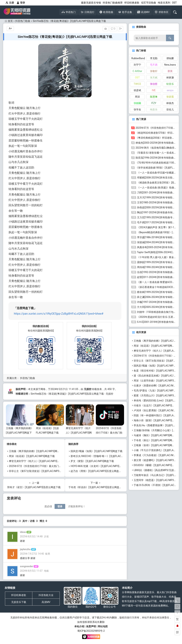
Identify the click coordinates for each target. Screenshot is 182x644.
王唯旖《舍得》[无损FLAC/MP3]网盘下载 (157, 445)
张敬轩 (154, 71)
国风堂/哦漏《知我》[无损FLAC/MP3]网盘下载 (96, 451)
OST (174, 3)
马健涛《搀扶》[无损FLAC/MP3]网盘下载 (157, 435)
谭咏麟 (170, 58)
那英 (170, 71)
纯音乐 (154, 109)
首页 (9, 21)
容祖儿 (170, 109)
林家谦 (170, 78)
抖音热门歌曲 (23, 21)
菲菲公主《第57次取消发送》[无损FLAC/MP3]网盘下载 (39, 471)
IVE (154, 90)
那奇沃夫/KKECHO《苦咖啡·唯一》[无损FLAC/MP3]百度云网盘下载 (108, 456)
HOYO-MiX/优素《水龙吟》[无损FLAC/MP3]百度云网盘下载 (104, 466)
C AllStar (137, 71)
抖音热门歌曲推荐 (113, 3)
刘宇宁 (137, 65)
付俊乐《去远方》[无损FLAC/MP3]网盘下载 (158, 405)
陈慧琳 (154, 97)
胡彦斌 (137, 90)
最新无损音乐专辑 (91, 3)
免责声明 (91, 626)
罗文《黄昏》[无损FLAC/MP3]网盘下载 (92, 461)
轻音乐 (170, 84)
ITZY (154, 103)
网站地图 (103, 626)
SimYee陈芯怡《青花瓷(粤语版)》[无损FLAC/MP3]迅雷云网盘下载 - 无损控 (72, 394)
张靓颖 (137, 103)
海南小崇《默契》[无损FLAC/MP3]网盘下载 (158, 420)
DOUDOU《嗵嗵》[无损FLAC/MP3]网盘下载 (158, 465)
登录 (21, 3)
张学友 (137, 109)
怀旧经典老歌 (132, 3)
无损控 (88, 389)
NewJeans (170, 65)
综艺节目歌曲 (149, 3)
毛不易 (154, 65)
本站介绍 (79, 626)
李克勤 (154, 58)
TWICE (137, 84)
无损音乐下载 (19, 602)
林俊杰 (170, 103)
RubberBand (138, 58)
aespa (170, 90)
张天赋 (154, 78)
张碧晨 (170, 97)
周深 (137, 97)
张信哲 (154, 84)
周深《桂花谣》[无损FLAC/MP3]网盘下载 (32, 456)
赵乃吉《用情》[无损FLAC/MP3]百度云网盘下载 (97, 471)
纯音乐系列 (164, 3)
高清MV (46, 602)
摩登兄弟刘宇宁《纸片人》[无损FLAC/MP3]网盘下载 (79, 433)
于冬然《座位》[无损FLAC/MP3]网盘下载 (157, 440)
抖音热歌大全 (46, 595)
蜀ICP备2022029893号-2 (91, 631)
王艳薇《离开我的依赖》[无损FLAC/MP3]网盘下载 (20, 433)
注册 (10, 3)
